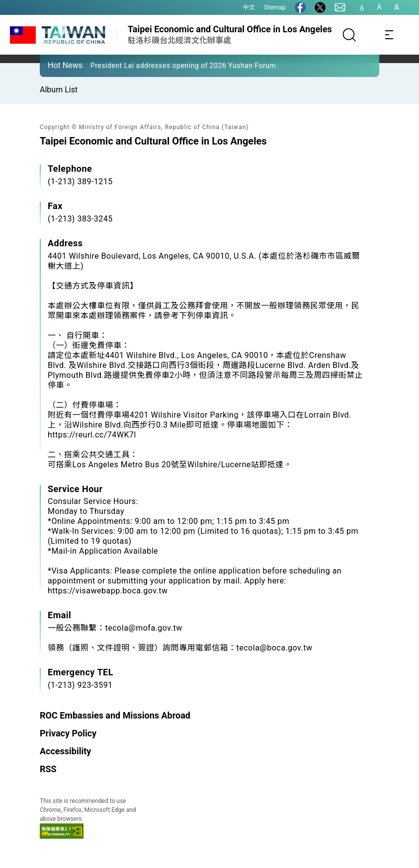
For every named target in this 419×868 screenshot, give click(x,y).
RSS (48, 769)
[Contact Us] (340, 7)
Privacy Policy (68, 733)
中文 (249, 7)
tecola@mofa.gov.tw (144, 628)
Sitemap (275, 7)
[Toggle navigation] (389, 35)
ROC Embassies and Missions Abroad (115, 715)
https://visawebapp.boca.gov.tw (108, 591)
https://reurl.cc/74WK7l (92, 435)
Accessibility (65, 751)
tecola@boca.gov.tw (275, 648)
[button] (55, 65)
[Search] (349, 35)
